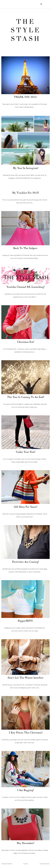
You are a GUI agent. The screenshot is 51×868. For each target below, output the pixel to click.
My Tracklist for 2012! (26, 193)
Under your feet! (26, 452)
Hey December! (25, 843)
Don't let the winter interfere (25, 678)
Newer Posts (7, 864)
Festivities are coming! (25, 562)
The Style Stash (25, 30)
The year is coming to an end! (26, 397)
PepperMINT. (25, 621)
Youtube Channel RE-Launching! (25, 287)
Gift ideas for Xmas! (25, 507)
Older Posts (45, 864)
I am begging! (26, 790)
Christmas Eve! (26, 342)
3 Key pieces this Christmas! (26, 733)
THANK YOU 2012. (25, 97)
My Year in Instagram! (26, 168)
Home (25, 864)
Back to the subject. (26, 248)
